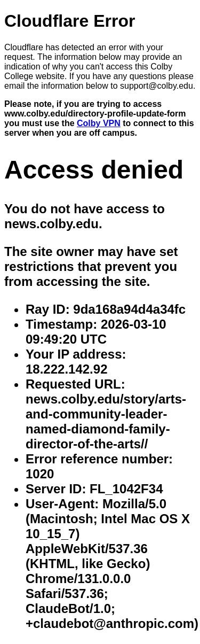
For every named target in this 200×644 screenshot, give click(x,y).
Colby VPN (99, 123)
